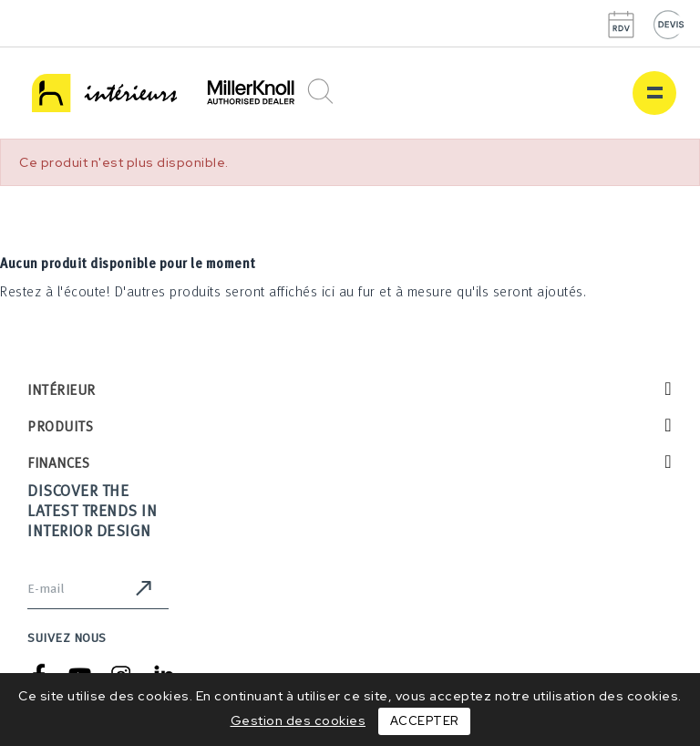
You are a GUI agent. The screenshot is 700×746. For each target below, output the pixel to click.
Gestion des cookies (299, 720)
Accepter (424, 721)
